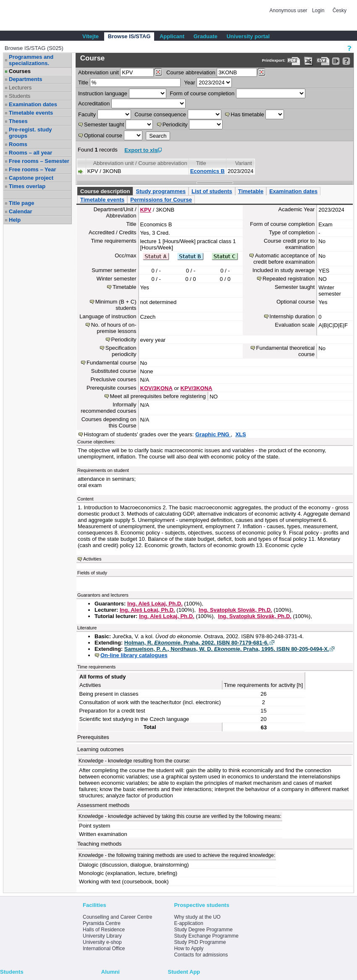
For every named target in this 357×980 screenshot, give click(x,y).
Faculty (87, 114)
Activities (92, 559)
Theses (18, 121)
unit (98, 72)
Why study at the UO (197, 917)
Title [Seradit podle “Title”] (201, 163)
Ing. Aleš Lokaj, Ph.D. (155, 604)
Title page (21, 203)
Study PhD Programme (200, 942)
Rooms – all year (30, 153)
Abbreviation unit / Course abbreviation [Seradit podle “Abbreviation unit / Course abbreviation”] (140, 163)
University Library (102, 936)
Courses (20, 71)
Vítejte (91, 36)
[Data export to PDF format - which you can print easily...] (294, 61)
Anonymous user (289, 10)
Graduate (206, 36)
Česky (340, 10)
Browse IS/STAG (129, 36)
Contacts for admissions (201, 955)
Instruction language (103, 93)
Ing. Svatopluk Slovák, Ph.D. (235, 610)
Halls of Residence (104, 930)
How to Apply (189, 949)
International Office (104, 949)
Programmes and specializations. (31, 60)
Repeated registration (289, 279)
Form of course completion (202, 93)
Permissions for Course (161, 200)
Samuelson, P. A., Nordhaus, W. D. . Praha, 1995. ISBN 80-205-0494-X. (227, 649)
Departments (25, 79)
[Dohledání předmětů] (261, 72)
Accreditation (94, 104)
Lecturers (20, 88)
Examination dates (33, 104)
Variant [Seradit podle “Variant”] (244, 163)
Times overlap (27, 186)
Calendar (21, 211)
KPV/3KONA (197, 388)
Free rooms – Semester (39, 161)
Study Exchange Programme (206, 936)
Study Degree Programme (203, 930)
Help (15, 220)
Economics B (207, 171)
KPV (146, 210)
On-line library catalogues (134, 655)
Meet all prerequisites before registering (158, 396)
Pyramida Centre (102, 923)
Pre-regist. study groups (30, 133)
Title (83, 83)
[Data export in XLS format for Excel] (308, 61)
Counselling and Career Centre (117, 917)
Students (20, 96)
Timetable (251, 191)
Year (189, 83)
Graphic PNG (213, 434)
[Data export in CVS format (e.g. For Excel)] (323, 61)
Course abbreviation (191, 72)
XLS (240, 434)
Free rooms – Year (33, 169)
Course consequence (160, 114)
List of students (212, 191)
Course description (105, 191)
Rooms (18, 144)
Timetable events (31, 113)
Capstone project (31, 178)
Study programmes (160, 191)
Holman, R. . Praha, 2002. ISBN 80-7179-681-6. (197, 643)
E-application (188, 923)
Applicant (172, 36)
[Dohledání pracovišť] (158, 72)
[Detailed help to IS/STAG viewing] (346, 61)
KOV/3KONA (156, 388)
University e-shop (102, 942)
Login (318, 10)
